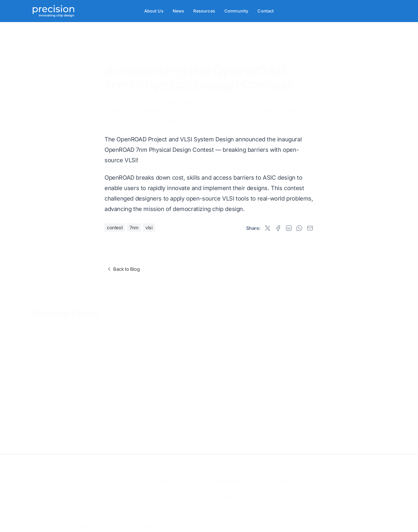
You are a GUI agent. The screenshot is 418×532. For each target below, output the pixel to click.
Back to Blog (123, 269)
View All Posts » (47, 321)
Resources (204, 11)
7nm (134, 228)
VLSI (149, 228)
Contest (115, 228)
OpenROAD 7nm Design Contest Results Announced (70, 354)
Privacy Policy (287, 494)
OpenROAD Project (231, 494)
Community (236, 11)
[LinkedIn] (370, 522)
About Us (154, 11)
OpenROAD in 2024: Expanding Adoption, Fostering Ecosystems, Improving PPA (252, 362)
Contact (266, 11)
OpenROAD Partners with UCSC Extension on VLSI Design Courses (162, 356)
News (179, 11)
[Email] (382, 522)
